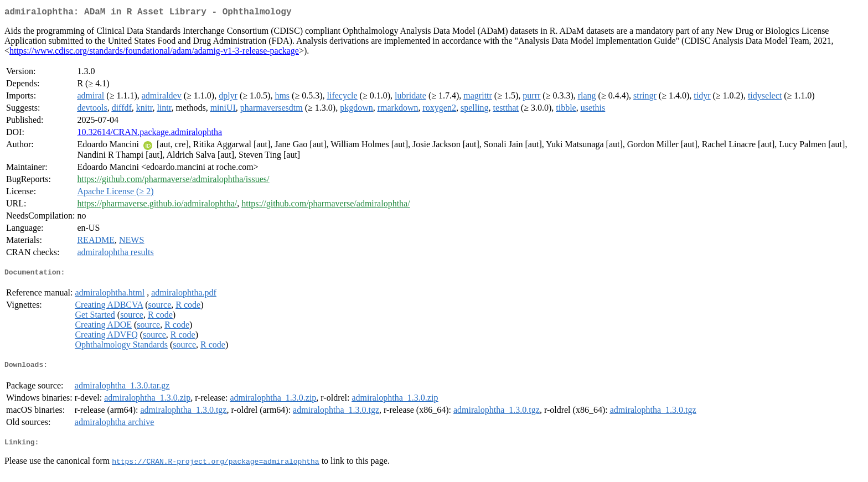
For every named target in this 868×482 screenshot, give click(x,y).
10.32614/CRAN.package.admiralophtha (149, 134)
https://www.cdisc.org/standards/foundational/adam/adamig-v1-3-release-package (154, 53)
